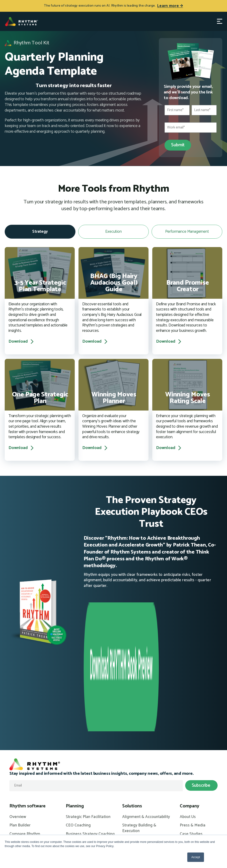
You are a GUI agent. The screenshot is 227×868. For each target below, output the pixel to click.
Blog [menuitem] (14, 805)
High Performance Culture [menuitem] (145, 737)
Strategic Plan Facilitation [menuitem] (88, 705)
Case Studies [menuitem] (191, 722)
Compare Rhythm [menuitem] (25, 722)
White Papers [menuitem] (21, 822)
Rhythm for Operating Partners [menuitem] (141, 765)
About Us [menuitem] (188, 705)
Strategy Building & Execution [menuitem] (139, 717)
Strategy (40, 232)
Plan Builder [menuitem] (20, 714)
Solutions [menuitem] (132, 694)
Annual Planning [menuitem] (136, 728)
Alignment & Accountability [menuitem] (146, 705)
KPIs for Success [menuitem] (137, 745)
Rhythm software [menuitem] (27, 694)
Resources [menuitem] (20, 794)
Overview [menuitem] (18, 705)
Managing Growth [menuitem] (138, 754)
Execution (113, 232)
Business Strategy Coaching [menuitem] (90, 722)
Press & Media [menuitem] (193, 714)
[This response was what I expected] (74, 142)
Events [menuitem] (15, 813)
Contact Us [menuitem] (189, 731)
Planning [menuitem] (75, 694)
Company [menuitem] (190, 694)
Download (22, 342)
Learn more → (170, 6)
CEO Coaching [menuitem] (78, 714)
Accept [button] (196, 857)
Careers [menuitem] (187, 740)
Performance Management (187, 232)
